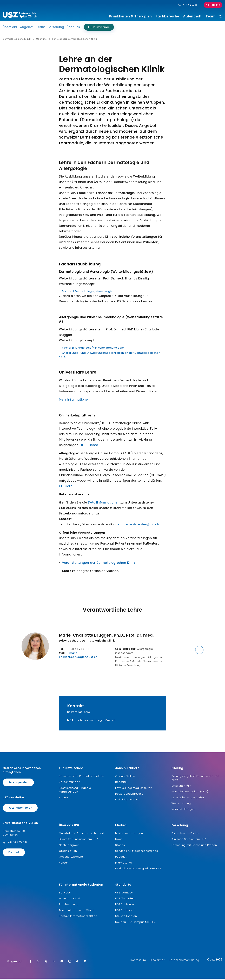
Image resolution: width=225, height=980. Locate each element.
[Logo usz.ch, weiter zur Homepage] (20, 16)
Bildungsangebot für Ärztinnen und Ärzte (195, 779)
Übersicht (10, 28)
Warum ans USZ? (70, 900)
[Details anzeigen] (199, 651)
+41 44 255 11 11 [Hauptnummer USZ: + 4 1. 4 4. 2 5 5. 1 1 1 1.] (189, 5)
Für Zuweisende (99, 28)
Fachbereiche (167, 16)
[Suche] (220, 17)
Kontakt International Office (78, 917)
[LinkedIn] (54, 963)
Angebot (27, 28)
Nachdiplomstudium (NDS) (190, 793)
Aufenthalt (192, 16)
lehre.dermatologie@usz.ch (97, 721)
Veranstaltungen (183, 810)
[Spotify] (85, 963)
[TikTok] (77, 963)
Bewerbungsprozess (129, 795)
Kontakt (14, 854)
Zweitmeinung (69, 906)
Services (65, 894)
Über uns (73, 28)
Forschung (56, 28)
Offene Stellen (125, 777)
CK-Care (66, 487)
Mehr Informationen (74, 401)
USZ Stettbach (125, 911)
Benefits (121, 783)
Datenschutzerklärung (184, 961)
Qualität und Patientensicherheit (82, 834)
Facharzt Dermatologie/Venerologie (87, 293)
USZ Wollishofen (126, 917)
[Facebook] (31, 963)
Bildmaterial (124, 864)
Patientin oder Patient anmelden (82, 777)
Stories (120, 846)
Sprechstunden (70, 783)
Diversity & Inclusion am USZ (78, 840)
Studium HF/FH (181, 787)
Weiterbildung (181, 805)
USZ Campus (124, 894)
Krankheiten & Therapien (131, 16)
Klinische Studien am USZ (189, 840)
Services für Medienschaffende (137, 852)
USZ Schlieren (124, 906)
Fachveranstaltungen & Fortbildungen (75, 791)
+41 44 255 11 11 (17, 843)
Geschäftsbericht (71, 858)
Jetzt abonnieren (20, 809)
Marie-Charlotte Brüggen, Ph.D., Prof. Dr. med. (106, 637)
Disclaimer (157, 961)
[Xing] (46, 963)
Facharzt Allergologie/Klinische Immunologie (93, 349)
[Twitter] (38, 963)
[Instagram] (70, 963)
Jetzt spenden (18, 784)
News (119, 840)
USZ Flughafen (125, 900)
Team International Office (77, 911)
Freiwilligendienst (127, 801)
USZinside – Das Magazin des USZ (138, 870)
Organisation (68, 852)
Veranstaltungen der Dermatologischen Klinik (98, 564)
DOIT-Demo (89, 446)
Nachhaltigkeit (69, 846)
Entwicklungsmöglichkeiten (134, 789)
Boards (64, 799)
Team (211, 16)
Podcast (121, 858)
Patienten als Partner (186, 834)
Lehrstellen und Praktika (188, 799)
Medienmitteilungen (129, 834)
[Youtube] (62, 963)
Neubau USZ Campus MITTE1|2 (135, 923)
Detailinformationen (104, 504)
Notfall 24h (213, 5)
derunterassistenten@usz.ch (137, 526)
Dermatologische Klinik (17, 40)
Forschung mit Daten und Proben (194, 846)
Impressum (138, 961)
